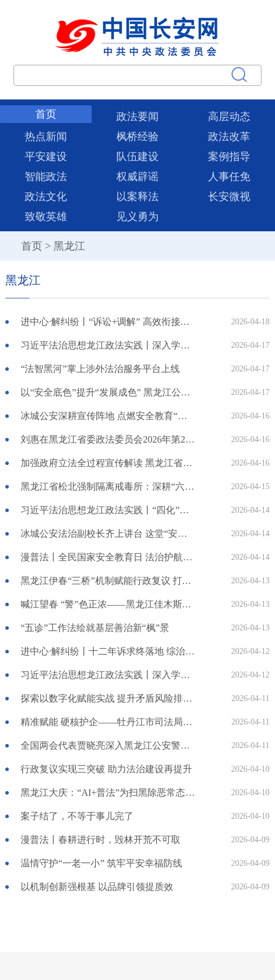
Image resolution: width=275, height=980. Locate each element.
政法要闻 (137, 117)
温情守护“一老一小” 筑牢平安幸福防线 (101, 863)
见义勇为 (137, 217)
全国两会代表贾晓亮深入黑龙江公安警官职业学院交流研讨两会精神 (108, 745)
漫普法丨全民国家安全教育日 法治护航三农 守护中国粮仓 (108, 557)
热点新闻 (46, 137)
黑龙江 (69, 246)
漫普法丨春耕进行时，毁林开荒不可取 (100, 840)
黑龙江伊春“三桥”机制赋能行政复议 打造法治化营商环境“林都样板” (108, 581)
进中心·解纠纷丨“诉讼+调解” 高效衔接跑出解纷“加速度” (108, 322)
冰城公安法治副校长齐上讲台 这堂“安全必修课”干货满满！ (108, 534)
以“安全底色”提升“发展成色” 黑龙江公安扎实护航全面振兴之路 (108, 392)
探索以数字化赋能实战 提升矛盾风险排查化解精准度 (108, 698)
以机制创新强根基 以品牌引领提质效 (97, 887)
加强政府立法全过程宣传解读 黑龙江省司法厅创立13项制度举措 (108, 463)
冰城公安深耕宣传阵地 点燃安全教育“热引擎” (108, 416)
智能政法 (46, 177)
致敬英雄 (46, 217)
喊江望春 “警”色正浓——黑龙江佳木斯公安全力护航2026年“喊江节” (108, 604)
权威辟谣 (137, 177)
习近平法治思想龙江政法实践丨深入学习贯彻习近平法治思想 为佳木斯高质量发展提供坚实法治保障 (108, 675)
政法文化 (46, 197)
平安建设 (46, 157)
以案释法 (137, 197)
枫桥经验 (137, 137)
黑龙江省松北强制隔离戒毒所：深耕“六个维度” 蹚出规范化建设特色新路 (108, 486)
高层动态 (229, 117)
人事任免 (229, 177)
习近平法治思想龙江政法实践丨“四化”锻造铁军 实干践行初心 (108, 510)
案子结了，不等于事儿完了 (77, 816)
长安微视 (229, 197)
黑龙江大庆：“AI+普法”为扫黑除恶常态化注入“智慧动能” (108, 793)
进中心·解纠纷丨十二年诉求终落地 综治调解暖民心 (108, 651)
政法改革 (229, 137)
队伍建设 (137, 157)
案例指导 (229, 157)
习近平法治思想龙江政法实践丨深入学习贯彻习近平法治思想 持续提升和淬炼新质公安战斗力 (108, 345)
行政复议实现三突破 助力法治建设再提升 (106, 769)
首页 (46, 114)
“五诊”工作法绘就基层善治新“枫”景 (95, 628)
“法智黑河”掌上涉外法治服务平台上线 (100, 369)
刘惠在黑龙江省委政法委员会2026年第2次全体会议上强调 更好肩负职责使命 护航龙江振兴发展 (108, 439)
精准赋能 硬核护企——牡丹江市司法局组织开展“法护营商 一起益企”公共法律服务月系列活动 (108, 722)
